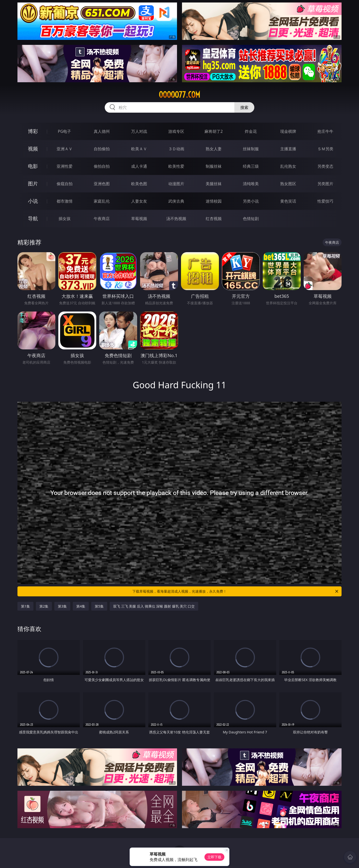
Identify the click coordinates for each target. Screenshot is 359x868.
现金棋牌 (288, 131)
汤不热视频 (176, 219)
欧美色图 (139, 184)
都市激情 (65, 201)
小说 (33, 201)
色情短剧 (251, 219)
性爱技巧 (325, 201)
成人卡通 (139, 166)
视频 (33, 149)
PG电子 (64, 131)
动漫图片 (176, 184)
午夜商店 (102, 219)
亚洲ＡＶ (65, 149)
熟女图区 (288, 184)
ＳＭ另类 (325, 149)
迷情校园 (214, 201)
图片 (33, 184)
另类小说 (251, 201)
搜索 (244, 107)
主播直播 (288, 149)
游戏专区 (176, 131)
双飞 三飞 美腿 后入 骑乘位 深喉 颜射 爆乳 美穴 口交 (154, 606)
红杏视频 (214, 219)
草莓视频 (139, 219)
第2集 (44, 606)
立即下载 (214, 857)
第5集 (99, 606)
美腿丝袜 (214, 184)
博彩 (33, 131)
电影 (33, 166)
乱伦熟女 (288, 166)
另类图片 (325, 184)
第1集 (25, 606)
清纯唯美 (251, 184)
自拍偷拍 (102, 149)
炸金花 (251, 131)
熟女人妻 (214, 149)
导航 (33, 218)
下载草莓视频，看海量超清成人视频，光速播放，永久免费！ (236, 591)
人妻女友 (139, 201)
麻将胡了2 (214, 131)
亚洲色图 (102, 184)
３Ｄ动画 (176, 149)
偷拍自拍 (102, 166)
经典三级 (251, 166)
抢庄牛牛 (325, 131)
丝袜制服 (251, 149)
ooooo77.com (179, 95)
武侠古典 (176, 201)
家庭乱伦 (102, 201)
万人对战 (139, 131)
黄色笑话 (288, 201)
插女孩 (65, 219)
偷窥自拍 (65, 184)
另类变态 (325, 166)
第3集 (62, 606)
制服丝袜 (214, 166)
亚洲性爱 (65, 166)
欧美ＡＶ (139, 149)
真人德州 (102, 131)
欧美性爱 (176, 166)
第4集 (81, 606)
